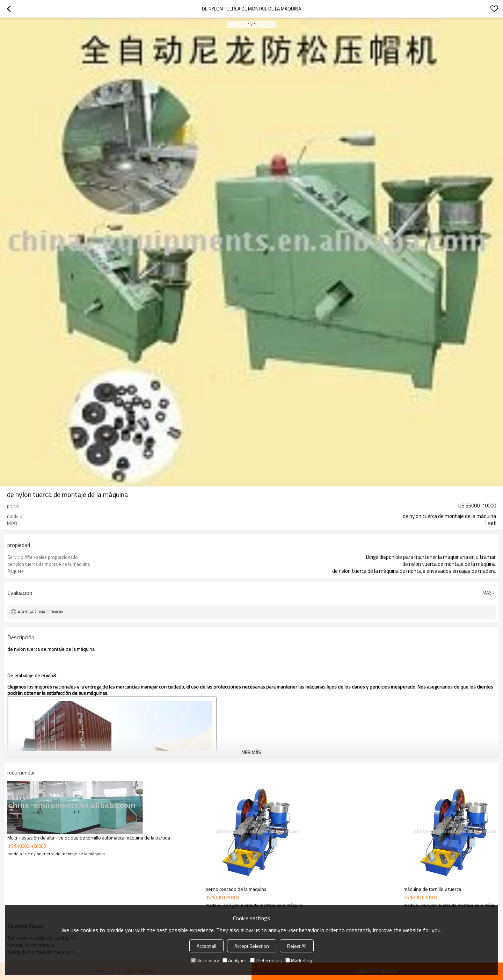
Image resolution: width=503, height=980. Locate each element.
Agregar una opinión (40, 612)
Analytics (235, 960)
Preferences (266, 960)
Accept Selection (252, 946)
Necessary (205, 960)
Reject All (297, 946)
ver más (251, 752)
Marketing (299, 960)
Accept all (206, 946)
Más (487, 593)
